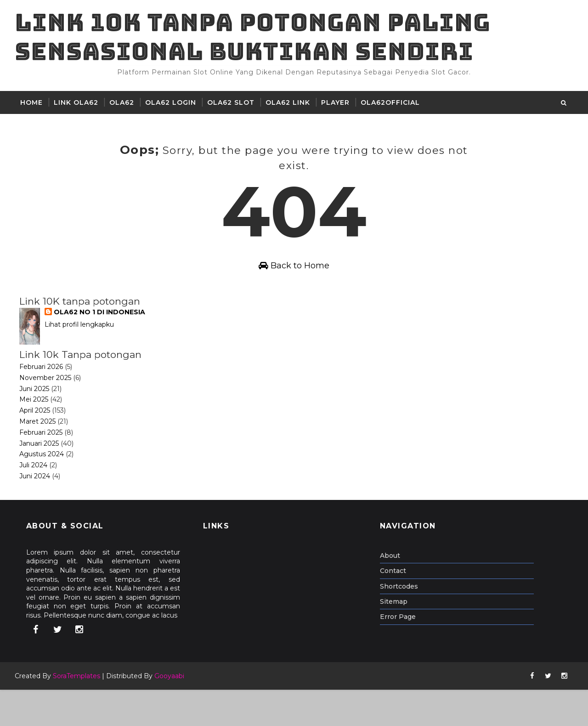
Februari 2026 (45, 403)
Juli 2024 (37, 501)
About (394, 591)
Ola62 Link (291, 113)
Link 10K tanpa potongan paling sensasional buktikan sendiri (256, 42)
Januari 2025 (43, 479)
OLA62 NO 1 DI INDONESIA (104, 348)
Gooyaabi (173, 712)
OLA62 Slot (235, 113)
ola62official (394, 113)
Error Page (401, 653)
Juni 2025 (38, 425)
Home (35, 113)
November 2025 (49, 414)
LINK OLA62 (80, 113)
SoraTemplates (80, 712)
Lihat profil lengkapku (83, 361)
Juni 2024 (38, 512)
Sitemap (397, 637)
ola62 (125, 113)
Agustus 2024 (45, 490)
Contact (397, 607)
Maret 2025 (41, 458)
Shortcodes (403, 622)
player (339, 113)
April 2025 (38, 447)
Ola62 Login (174, 113)
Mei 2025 (37, 436)
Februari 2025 (45, 468)
